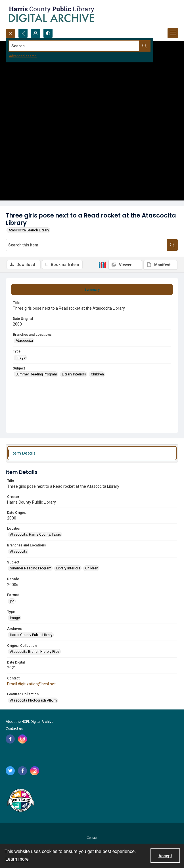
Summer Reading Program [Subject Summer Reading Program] (36, 374)
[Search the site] (74, 46)
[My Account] (35, 33)
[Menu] (173, 33)
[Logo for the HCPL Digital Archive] (51, 14)
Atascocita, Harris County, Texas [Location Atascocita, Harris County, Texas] (35, 535)
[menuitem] (92, 837)
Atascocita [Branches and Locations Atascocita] (24, 341)
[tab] (92, 290)
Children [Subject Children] (97, 374)
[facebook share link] (10, 739)
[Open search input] (11, 33)
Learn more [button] (17, 859)
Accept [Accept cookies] (165, 856)
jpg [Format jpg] (12, 601)
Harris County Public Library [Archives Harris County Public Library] (31, 635)
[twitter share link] (10, 771)
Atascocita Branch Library (29, 230)
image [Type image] (21, 358)
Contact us (14, 728)
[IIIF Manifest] (160, 265)
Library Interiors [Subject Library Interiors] (74, 374)
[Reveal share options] (23, 33)
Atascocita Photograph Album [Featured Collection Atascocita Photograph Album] (33, 700)
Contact (92, 838)
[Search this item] (86, 245)
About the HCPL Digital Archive (30, 722)
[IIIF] (103, 265)
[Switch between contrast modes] (48, 33)
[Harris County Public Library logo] (20, 801)
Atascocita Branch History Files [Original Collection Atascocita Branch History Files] (35, 652)
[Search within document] (172, 245)
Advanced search (23, 56)
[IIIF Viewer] (125, 265)
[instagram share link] (22, 739)
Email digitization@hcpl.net (31, 684)
